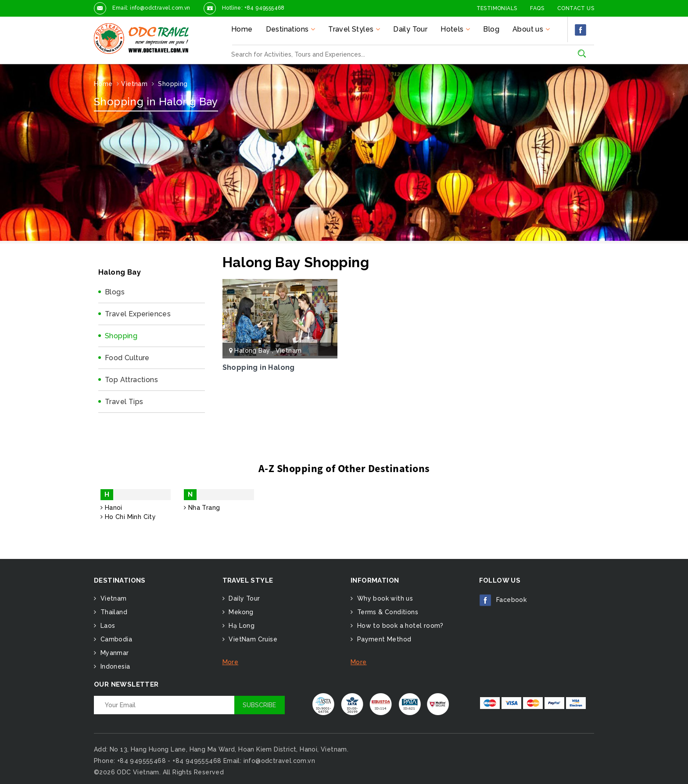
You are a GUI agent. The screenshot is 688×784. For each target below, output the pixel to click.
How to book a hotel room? (399, 626)
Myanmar (113, 653)
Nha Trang (202, 508)
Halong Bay (253, 351)
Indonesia (114, 666)
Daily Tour (410, 29)
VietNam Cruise (252, 639)
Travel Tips (124, 402)
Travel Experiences (138, 314)
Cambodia (115, 639)
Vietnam (289, 351)
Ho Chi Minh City (128, 517)
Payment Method (383, 639)
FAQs (537, 8)
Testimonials (497, 8)
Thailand (113, 612)
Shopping (121, 336)
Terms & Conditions (387, 612)
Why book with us (384, 598)
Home (242, 29)
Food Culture (127, 358)
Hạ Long (241, 626)
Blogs (115, 292)
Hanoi (111, 508)
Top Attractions (131, 380)
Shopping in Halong (259, 367)
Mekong (240, 612)
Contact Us (576, 8)
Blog (491, 29)
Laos (107, 626)
